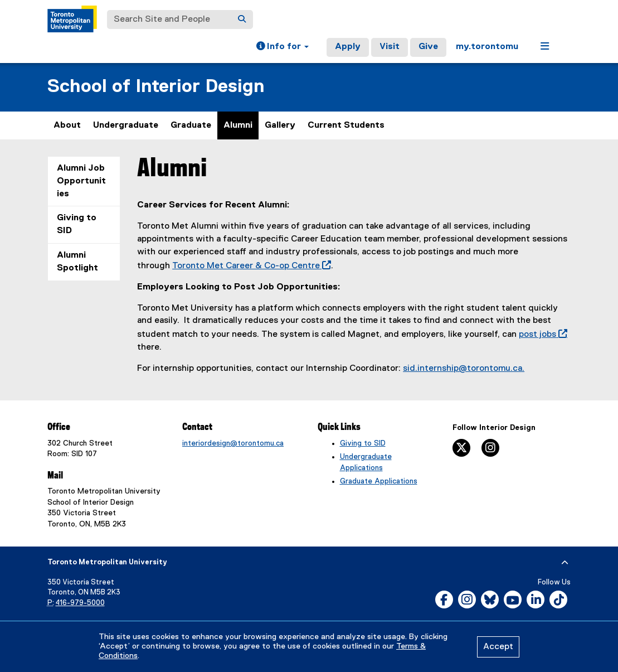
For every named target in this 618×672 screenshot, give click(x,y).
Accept (498, 647)
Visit (390, 47)
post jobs (541, 335)
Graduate (191, 125)
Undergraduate (126, 125)
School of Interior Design (156, 87)
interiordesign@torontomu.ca (233, 443)
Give (428, 47)
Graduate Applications (379, 481)
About (67, 125)
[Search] (242, 20)
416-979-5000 (80, 603)
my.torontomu (487, 47)
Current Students (346, 125)
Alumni (238, 125)
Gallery (280, 125)
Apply (348, 47)
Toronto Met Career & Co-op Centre (249, 266)
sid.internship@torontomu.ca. (464, 369)
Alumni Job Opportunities (81, 181)
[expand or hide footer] (565, 563)
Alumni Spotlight (77, 262)
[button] (283, 47)
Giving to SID (77, 224)
